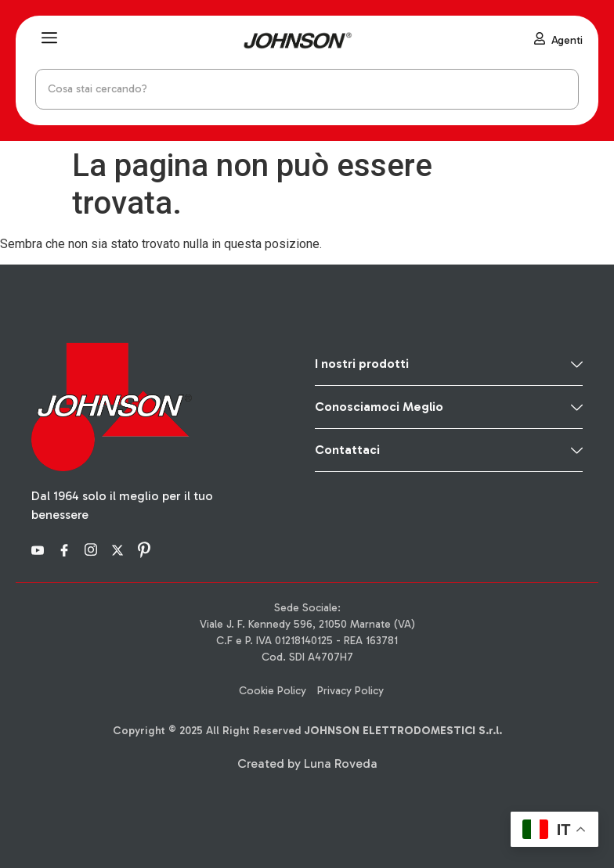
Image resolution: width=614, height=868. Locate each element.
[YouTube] (40, 549)
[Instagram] (93, 549)
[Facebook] (67, 549)
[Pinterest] (146, 549)
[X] (120, 549)
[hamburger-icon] (49, 40)
